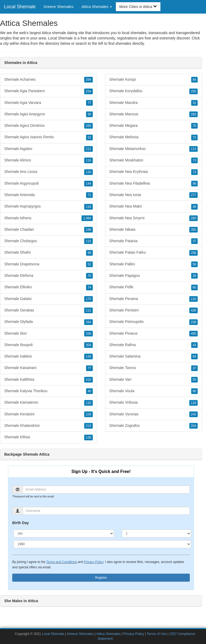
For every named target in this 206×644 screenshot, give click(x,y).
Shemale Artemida (49, 195)
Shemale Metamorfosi (154, 149)
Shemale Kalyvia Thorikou (49, 391)
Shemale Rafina (154, 345)
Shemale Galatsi (49, 299)
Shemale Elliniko (49, 287)
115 (88, 241)
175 (88, 299)
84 (194, 80)
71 (89, 195)
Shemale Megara (154, 126)
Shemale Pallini (154, 264)
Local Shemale (20, 7)
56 (194, 264)
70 (89, 276)
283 (88, 126)
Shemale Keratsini (49, 414)
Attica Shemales (108, 634)
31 (194, 103)
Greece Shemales (59, 7)
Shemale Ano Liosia (49, 172)
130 (88, 172)
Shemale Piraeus (154, 334)
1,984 (87, 218)
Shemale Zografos (154, 426)
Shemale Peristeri (154, 310)
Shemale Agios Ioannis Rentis (49, 137)
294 (88, 80)
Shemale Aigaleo (49, 149)
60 (194, 287)
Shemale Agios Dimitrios (49, 126)
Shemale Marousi (154, 114)
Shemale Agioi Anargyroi (49, 114)
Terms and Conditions (62, 562)
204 (193, 426)
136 (88, 438)
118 (193, 403)
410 (88, 380)
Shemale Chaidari (49, 230)
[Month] (64, 533)
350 (193, 230)
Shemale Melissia (154, 137)
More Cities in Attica (138, 7)
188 (88, 230)
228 (88, 414)
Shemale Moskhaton (154, 160)
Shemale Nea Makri (154, 206)
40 (89, 391)
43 (194, 345)
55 (194, 380)
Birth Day (20, 523)
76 (194, 126)
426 (193, 310)
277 (193, 195)
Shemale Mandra (154, 103)
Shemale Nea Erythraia (154, 172)
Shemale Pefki (154, 287)
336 (88, 334)
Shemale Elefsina (49, 276)
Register (101, 578)
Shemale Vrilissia (154, 403)
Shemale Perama (154, 299)
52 (89, 137)
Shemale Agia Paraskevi (49, 91)
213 (88, 426)
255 (193, 91)
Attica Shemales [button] (97, 7)
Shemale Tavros (154, 368)
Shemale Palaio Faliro (154, 253)
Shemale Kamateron (49, 403)
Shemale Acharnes (49, 80)
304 (88, 345)
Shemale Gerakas (49, 310)
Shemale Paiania (154, 241)
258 (193, 253)
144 (88, 184)
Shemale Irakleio (49, 357)
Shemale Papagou (154, 276)
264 (88, 322)
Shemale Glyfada (49, 322)
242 (193, 414)
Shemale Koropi (154, 80)
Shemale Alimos (49, 160)
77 (89, 103)
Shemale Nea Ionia (154, 195)
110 (88, 403)
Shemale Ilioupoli (49, 345)
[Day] (156, 533)
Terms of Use (156, 634)
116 (88, 160)
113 (193, 149)
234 (88, 91)
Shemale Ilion (49, 334)
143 (88, 357)
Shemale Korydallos (154, 91)
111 (88, 310)
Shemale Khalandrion (49, 426)
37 (194, 241)
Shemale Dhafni (49, 253)
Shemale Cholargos (49, 241)
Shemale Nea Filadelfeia (154, 184)
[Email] (106, 489)
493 (193, 334)
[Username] (106, 511)
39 (194, 276)
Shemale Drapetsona (49, 264)
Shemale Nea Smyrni (154, 218)
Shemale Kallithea (49, 380)
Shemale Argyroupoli (49, 184)
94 (194, 357)
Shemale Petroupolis (154, 322)
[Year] (102, 544)
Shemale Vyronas (154, 414)
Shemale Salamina (154, 357)
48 (194, 207)
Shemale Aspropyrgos (49, 206)
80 (194, 391)
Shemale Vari (154, 380)
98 (89, 253)
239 (193, 322)
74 (89, 287)
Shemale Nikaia (154, 230)
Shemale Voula (154, 391)
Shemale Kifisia (49, 437)
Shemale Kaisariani (49, 368)
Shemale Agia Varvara (49, 103)
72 (194, 137)
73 (194, 160)
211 (88, 149)
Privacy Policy (94, 562)
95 (89, 114)
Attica (25, 43)
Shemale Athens (49, 218)
